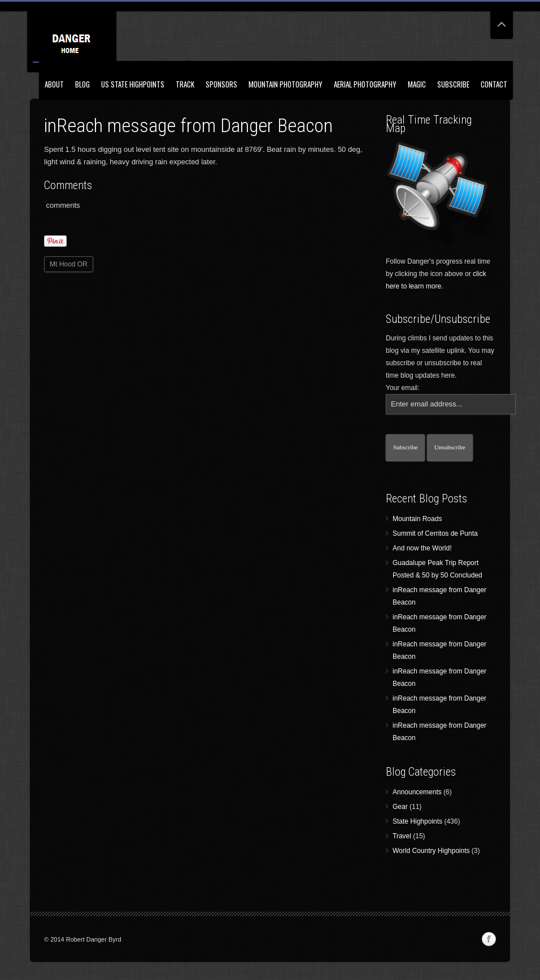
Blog (82, 84)
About (54, 84)
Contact (494, 84)
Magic (417, 84)
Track (185, 84)
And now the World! (422, 548)
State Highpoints (417, 821)
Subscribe (453, 84)
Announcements (417, 792)
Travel (402, 836)
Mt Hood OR (69, 264)
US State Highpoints (133, 84)
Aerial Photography (365, 84)
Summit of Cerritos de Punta (435, 533)
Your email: (403, 388)
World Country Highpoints (431, 851)
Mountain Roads (417, 519)
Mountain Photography (286, 84)
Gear (400, 807)
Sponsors (221, 84)
